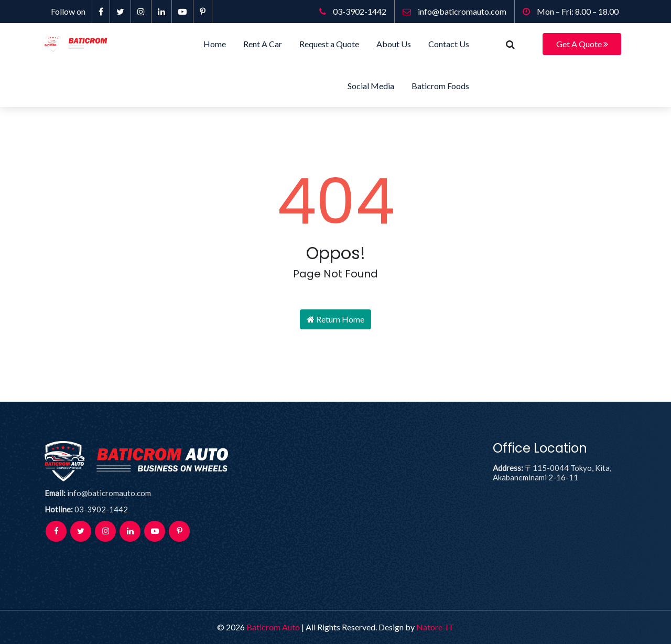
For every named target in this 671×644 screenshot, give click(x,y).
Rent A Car (263, 44)
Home (215, 44)
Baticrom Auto (273, 627)
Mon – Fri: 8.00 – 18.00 (571, 11)
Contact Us (449, 44)
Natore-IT (435, 627)
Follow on (68, 11)
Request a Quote (329, 44)
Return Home (335, 319)
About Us (394, 44)
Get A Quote (582, 44)
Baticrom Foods (440, 86)
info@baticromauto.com (454, 11)
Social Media (371, 86)
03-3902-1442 (353, 11)
